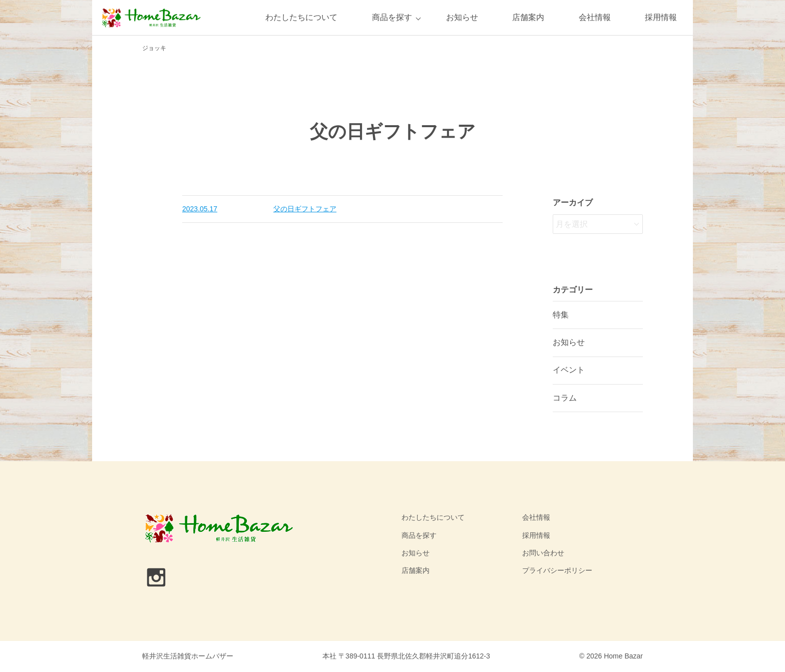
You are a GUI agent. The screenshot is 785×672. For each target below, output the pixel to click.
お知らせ (462, 17)
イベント (569, 370)
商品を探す (392, 17)
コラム (565, 398)
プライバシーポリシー (557, 570)
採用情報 (661, 17)
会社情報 (595, 17)
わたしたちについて (301, 17)
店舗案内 (528, 17)
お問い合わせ (543, 553)
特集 (561, 315)
